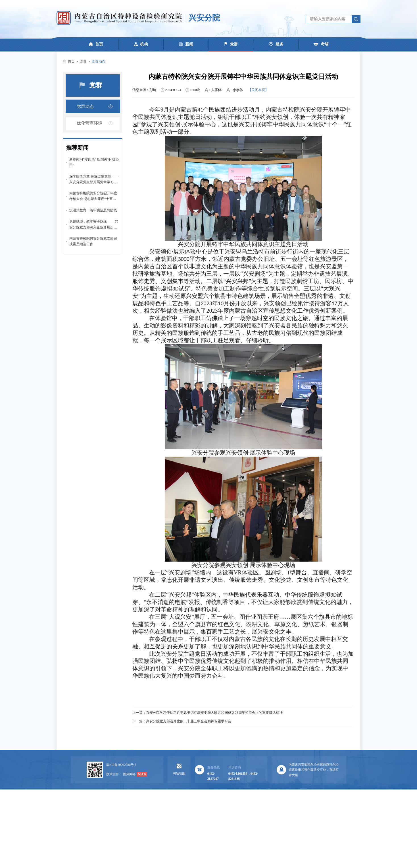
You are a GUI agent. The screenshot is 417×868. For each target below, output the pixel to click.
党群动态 (99, 61)
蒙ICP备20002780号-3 (121, 765)
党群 (83, 61)
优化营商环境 (89, 124)
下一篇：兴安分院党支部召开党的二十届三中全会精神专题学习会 (182, 721)
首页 (71, 61)
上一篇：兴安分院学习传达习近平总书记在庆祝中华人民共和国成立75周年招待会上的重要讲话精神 (207, 713)
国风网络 (129, 774)
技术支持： (114, 774)
